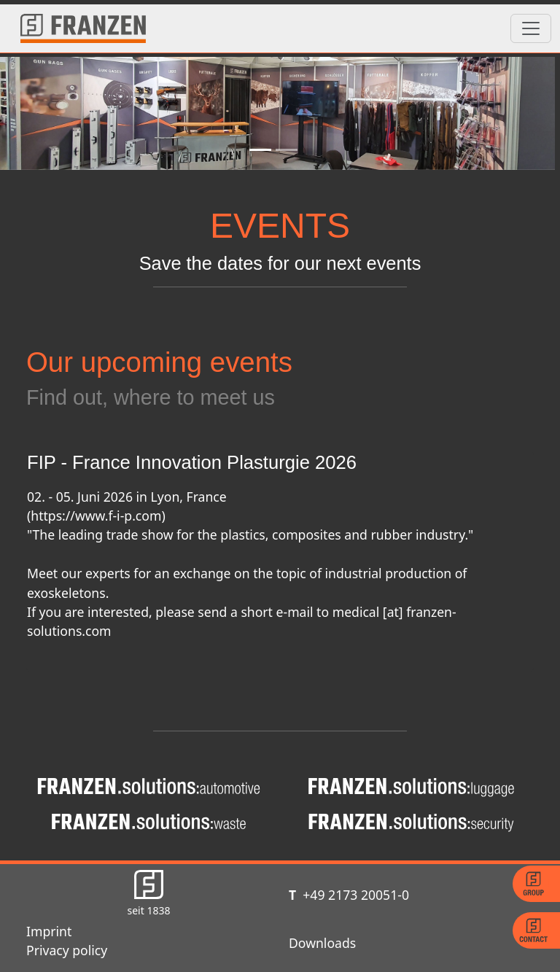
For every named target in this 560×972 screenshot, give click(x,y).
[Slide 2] (287, 150)
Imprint (49, 931)
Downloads (322, 943)
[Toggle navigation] (531, 28)
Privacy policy (67, 950)
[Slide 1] (260, 150)
